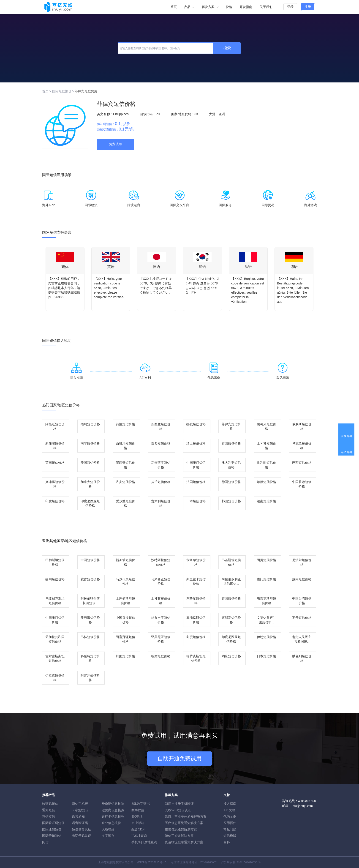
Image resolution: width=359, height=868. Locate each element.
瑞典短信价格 (161, 444)
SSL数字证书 (141, 804)
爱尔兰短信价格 (125, 504)
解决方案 (210, 7)
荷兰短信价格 (125, 424)
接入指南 (230, 804)
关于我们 (266, 7)
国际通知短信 (52, 829)
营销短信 (49, 817)
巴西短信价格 (302, 463)
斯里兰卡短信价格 (196, 582)
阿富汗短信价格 (90, 678)
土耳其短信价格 (267, 446)
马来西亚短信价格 (161, 465)
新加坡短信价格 (55, 446)
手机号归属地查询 (144, 842)
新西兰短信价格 (161, 427)
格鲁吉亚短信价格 (161, 620)
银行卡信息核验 (113, 817)
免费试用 (115, 144)
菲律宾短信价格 (231, 427)
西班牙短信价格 (125, 446)
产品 (189, 7)
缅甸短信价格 (90, 424)
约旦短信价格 (231, 656)
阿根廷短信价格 (55, 427)
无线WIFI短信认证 (178, 810)
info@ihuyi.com (302, 806)
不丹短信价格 (302, 618)
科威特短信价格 (90, 659)
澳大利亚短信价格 (231, 465)
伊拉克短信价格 (55, 678)
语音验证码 (80, 823)
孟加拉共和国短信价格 (55, 639)
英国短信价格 (55, 463)
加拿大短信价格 (90, 484)
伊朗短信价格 (267, 637)
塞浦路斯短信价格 (196, 620)
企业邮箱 (138, 823)
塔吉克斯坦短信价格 (267, 601)
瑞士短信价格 (196, 444)
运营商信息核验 (113, 810)
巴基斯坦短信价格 (231, 562)
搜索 (227, 48)
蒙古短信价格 (90, 579)
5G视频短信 (80, 810)
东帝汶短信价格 (196, 601)
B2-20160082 (209, 862)
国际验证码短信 (53, 823)
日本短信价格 (196, 501)
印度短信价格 (55, 501)
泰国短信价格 (231, 444)
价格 (229, 7)
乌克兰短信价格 (302, 446)
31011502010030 (247, 862)
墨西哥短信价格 (125, 465)
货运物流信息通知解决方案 (184, 842)
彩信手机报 (80, 804)
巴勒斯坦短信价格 (55, 562)
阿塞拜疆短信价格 (125, 639)
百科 (227, 842)
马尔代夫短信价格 (125, 582)
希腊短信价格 (267, 482)
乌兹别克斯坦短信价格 (55, 601)
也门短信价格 (267, 579)
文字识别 (108, 836)
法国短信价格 (196, 482)
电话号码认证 (82, 836)
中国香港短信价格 (302, 484)
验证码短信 (50, 804)
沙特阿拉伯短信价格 (161, 562)
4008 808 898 (307, 801)
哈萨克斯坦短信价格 (196, 659)
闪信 (45, 842)
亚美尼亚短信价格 (161, 639)
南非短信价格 (90, 444)
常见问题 (230, 829)
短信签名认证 (82, 829)
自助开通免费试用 (179, 759)
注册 (308, 7)
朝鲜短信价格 (161, 656)
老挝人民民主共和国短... (302, 639)
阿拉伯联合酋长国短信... (90, 601)
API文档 (229, 810)
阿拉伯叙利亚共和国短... (231, 582)
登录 (290, 7)
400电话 (137, 817)
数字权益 (138, 810)
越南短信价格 (267, 501)
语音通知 (78, 817)
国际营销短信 (52, 836)
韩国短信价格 (231, 501)
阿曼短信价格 (267, 560)
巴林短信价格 (90, 637)
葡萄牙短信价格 (267, 427)
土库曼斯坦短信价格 (125, 601)
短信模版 (230, 836)
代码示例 (230, 817)
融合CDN (138, 829)
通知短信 (49, 810)
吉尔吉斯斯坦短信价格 (55, 659)
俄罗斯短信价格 (302, 427)
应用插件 (230, 823)
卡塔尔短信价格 (196, 562)
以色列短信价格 (302, 659)
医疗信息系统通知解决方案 (184, 823)
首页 (174, 7)
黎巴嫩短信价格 (90, 620)
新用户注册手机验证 (179, 804)
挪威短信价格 (196, 424)
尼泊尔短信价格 (302, 562)
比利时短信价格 (267, 465)
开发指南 (246, 7)
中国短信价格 (90, 560)
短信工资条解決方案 (179, 836)
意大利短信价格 (161, 504)
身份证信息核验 (113, 804)
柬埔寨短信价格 (55, 484)
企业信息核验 (111, 823)
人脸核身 (108, 829)
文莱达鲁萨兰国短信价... (267, 620)
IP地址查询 (139, 836)
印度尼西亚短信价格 (90, 504)
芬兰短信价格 (161, 482)
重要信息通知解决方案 (181, 829)
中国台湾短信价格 (302, 601)
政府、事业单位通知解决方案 (186, 817)
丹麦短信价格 (125, 482)
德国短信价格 (231, 482)
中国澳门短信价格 (196, 465)
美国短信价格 (90, 463)
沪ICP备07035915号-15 (152, 862)
